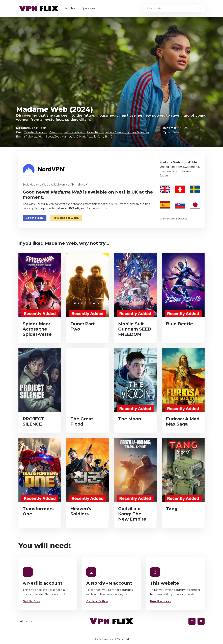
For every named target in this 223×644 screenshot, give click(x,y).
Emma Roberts (26, 137)
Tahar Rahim (95, 132)
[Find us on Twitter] (201, 621)
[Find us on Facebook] (192, 621)
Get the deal (35, 218)
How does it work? (66, 218)
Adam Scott (45, 137)
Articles (70, 8)
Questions (89, 8)
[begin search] (201, 8)
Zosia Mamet (63, 137)
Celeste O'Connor (36, 132)
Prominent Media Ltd (116, 639)
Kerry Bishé (105, 137)
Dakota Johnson (74, 132)
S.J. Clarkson (38, 128)
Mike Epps (55, 132)
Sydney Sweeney (138, 132)
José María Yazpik (84, 137)
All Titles (26, 621)
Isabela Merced (115, 132)
